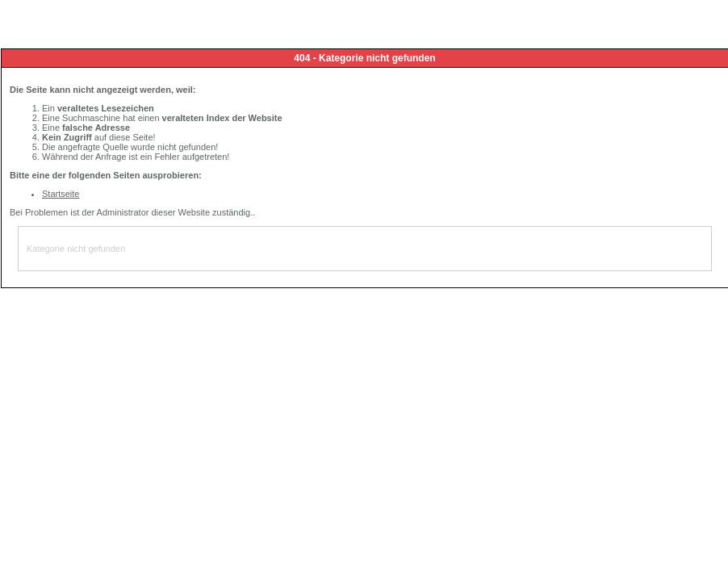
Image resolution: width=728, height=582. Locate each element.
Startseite (61, 194)
